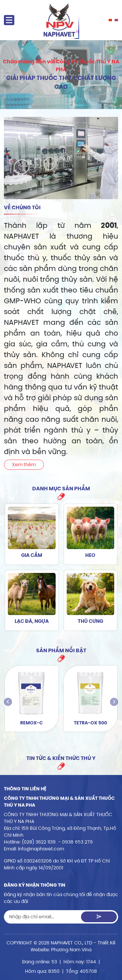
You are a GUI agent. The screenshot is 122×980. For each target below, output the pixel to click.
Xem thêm (24, 465)
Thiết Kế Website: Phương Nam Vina (73, 946)
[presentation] (8, 702)
